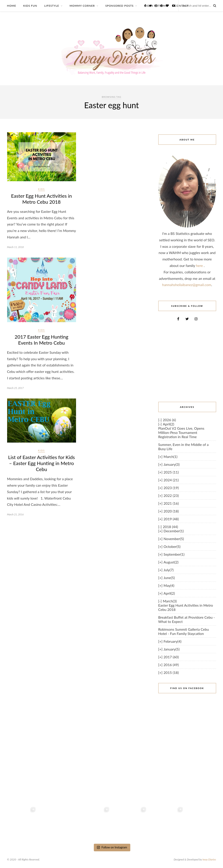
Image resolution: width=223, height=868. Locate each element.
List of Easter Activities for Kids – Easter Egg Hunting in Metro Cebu (41, 463)
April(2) (168, 424)
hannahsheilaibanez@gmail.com (187, 285)
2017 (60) (171, 657)
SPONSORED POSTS (120, 6)
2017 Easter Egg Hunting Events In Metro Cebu (41, 340)
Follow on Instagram (112, 847)
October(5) (172, 546)
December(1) (174, 531)
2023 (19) (171, 488)
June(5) (169, 578)
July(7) (169, 570)
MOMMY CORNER (82, 6)
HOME (12, 6)
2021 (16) (171, 503)
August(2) (171, 562)
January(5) (172, 649)
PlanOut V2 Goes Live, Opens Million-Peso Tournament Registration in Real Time (181, 432)
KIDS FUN (30, 6)
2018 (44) (170, 527)
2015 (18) (171, 672)
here (200, 265)
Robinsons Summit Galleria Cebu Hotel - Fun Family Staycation (184, 631)
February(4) (173, 641)
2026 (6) (169, 420)
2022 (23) (171, 495)
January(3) (172, 464)
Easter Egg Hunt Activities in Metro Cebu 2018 (41, 199)
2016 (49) (171, 665)
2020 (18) (171, 511)
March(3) (170, 601)
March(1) (171, 456)
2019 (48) (171, 519)
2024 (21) (171, 480)
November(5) (174, 539)
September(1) (174, 554)
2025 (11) (171, 472)
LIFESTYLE (52, 6)
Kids (41, 189)
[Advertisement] (187, 361)
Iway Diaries (209, 859)
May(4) (169, 585)
